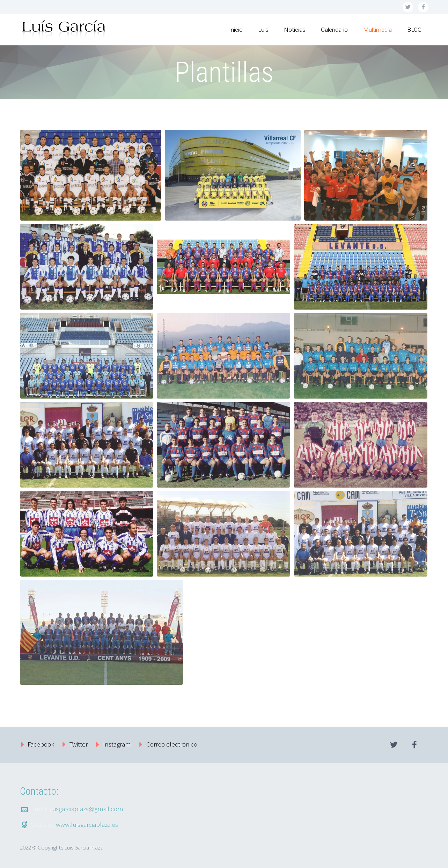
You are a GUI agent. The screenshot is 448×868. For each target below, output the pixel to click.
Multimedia (377, 30)
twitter (408, 7)
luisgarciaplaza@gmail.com (86, 809)
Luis (263, 30)
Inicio (236, 30)
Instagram (117, 744)
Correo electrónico (172, 744)
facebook (423, 7)
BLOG (414, 30)
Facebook (41, 744)
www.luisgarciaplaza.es (87, 824)
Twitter (79, 744)
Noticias (295, 30)
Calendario (334, 30)
